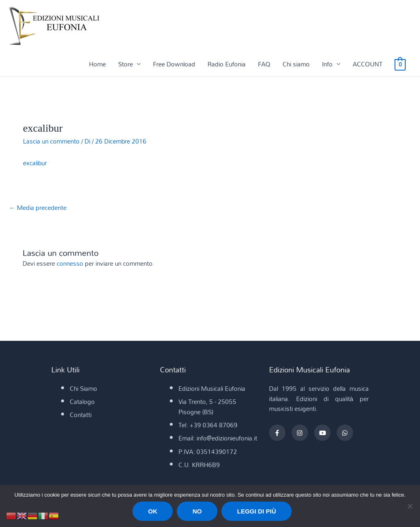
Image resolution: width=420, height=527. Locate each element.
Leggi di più (257, 511)
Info (327, 64)
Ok (153, 511)
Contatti (81, 415)
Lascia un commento (51, 141)
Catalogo (82, 402)
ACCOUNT (367, 64)
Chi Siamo (83, 389)
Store (126, 64)
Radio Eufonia (227, 64)
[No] (410, 506)
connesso (70, 264)
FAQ (264, 64)
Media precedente (38, 208)
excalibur (35, 163)
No (197, 511)
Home (97, 64)
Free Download (174, 64)
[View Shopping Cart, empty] (400, 64)
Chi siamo (296, 64)
